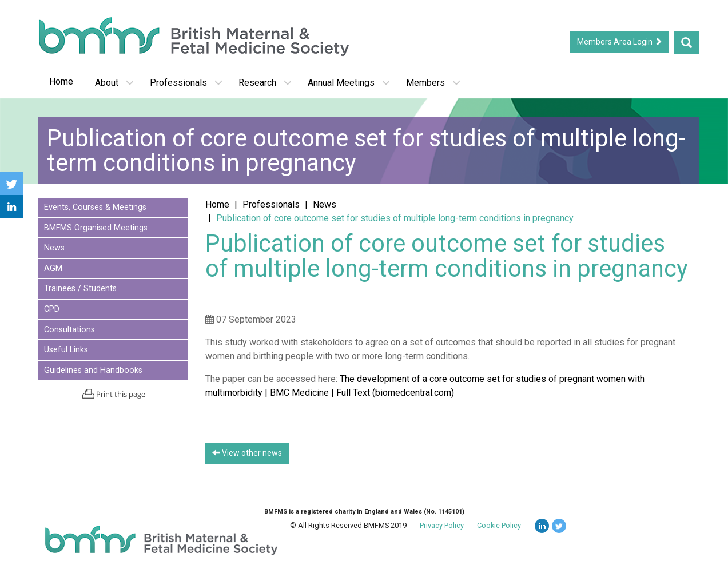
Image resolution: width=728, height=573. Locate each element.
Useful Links (66, 350)
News (54, 248)
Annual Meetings (349, 83)
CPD (52, 309)
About (114, 83)
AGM (53, 268)
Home (61, 81)
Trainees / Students (80, 289)
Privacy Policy (442, 525)
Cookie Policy (499, 525)
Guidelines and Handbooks (93, 370)
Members (433, 83)
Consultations (69, 330)
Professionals (186, 83)
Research (265, 83)
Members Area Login (620, 42)
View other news (247, 453)
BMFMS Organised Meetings (96, 228)
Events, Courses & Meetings (95, 207)
